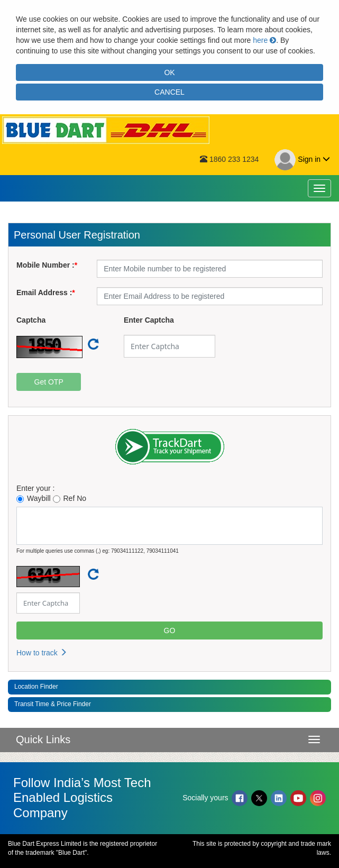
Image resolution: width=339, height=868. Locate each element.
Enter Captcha (149, 320)
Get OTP (49, 382)
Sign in (302, 160)
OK (169, 72)
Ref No (70, 499)
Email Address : (44, 293)
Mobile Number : (45, 265)
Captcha (31, 320)
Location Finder (36, 687)
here (264, 40)
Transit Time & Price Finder (53, 704)
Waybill (34, 499)
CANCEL (169, 92)
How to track (42, 653)
